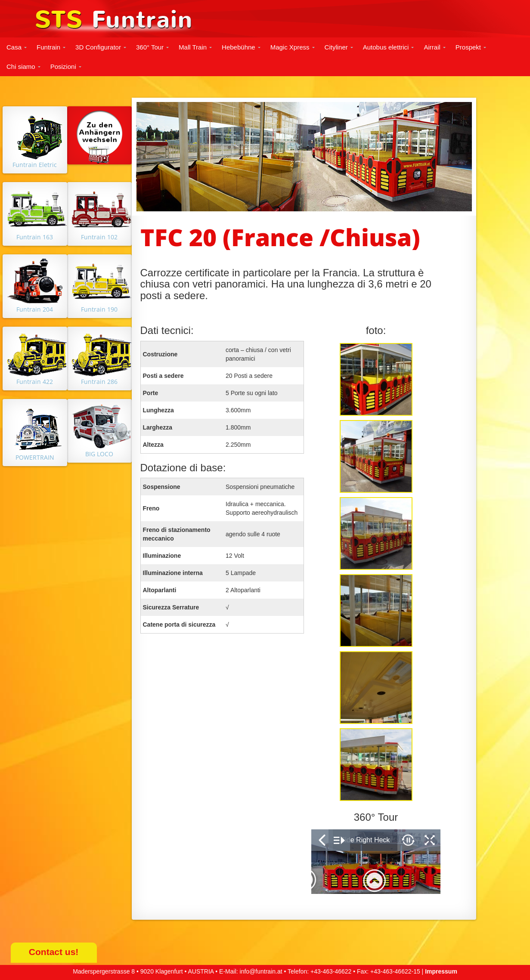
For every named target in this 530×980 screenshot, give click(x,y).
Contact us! (54, 952)
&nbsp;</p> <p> (376, 862)
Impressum (441, 971)
